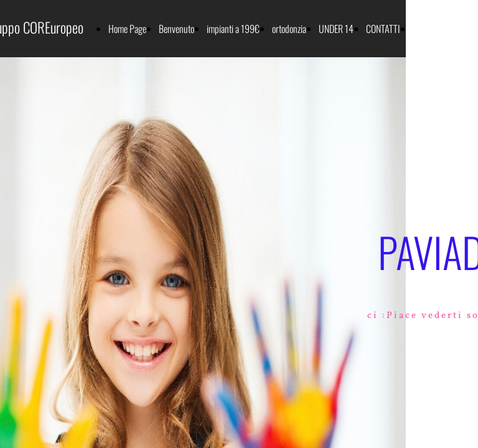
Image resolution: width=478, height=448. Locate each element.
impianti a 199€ (233, 29)
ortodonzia (289, 29)
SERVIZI (426, 29)
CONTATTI (383, 29)
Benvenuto (176, 29)
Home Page (127, 29)
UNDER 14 (336, 29)
